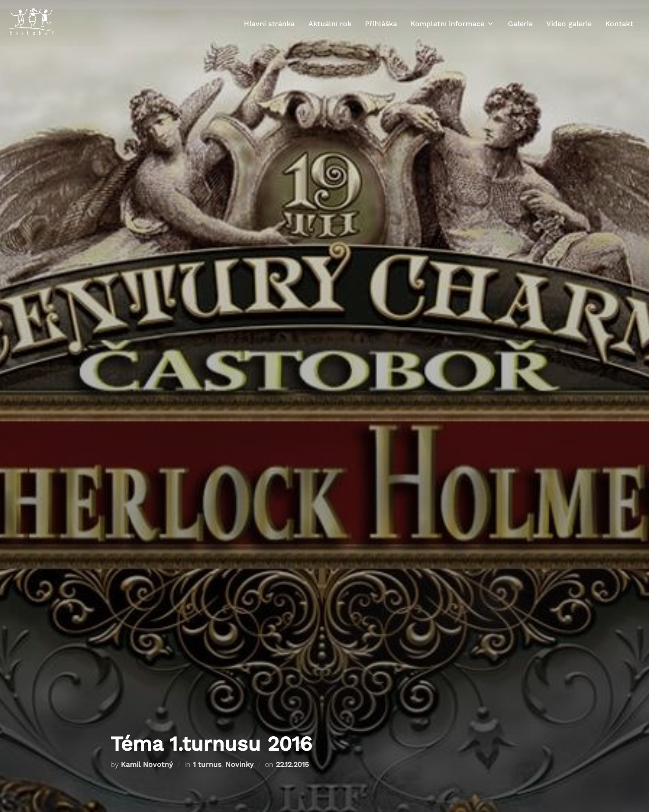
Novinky (239, 764)
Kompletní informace (452, 24)
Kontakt (619, 24)
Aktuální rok (330, 24)
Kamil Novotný (147, 764)
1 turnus (207, 764)
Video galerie (569, 24)
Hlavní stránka (269, 24)
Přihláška (381, 24)
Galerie (520, 24)
